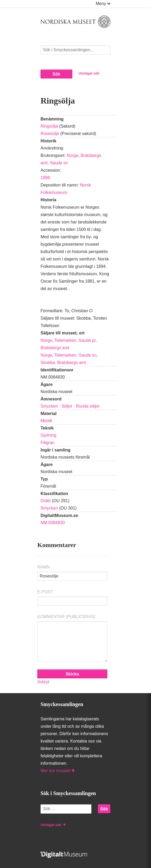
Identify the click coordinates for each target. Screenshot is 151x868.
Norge (73, 155)
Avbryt (43, 682)
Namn (44, 567)
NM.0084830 (53, 523)
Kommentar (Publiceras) (66, 617)
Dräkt (46, 501)
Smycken (49, 508)
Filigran (47, 443)
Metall (46, 421)
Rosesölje (50, 134)
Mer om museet (57, 771)
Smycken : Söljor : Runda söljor (70, 406)
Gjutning (48, 435)
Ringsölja (49, 126)
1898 (45, 178)
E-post (45, 592)
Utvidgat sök (89, 73)
